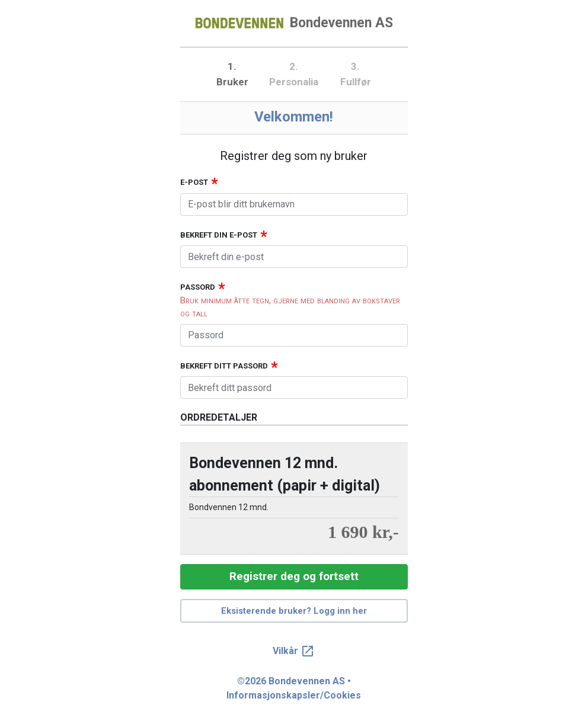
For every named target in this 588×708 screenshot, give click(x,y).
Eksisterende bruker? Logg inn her (294, 611)
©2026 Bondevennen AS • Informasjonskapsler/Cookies (294, 688)
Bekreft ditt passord (224, 366)
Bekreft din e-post (219, 235)
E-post (194, 182)
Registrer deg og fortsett (294, 576)
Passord (198, 287)
